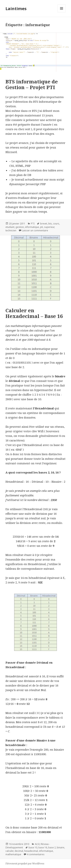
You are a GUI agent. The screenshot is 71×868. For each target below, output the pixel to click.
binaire (61, 847)
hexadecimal (31, 851)
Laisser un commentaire (35, 230)
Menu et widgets (62, 12)
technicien (11, 230)
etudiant (10, 227)
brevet (44, 224)
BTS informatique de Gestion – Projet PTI (32, 84)
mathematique (13, 854)
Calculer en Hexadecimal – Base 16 (34, 313)
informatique (32, 227)
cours (56, 224)
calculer (9, 851)
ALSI (37, 844)
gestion (20, 227)
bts (50, 224)
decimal (19, 851)
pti (42, 227)
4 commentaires (36, 854)
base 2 (52, 847)
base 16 (43, 847)
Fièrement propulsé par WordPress (25, 864)
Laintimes (16, 8)
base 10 (33, 847)
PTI (33, 224)
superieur (49, 227)
